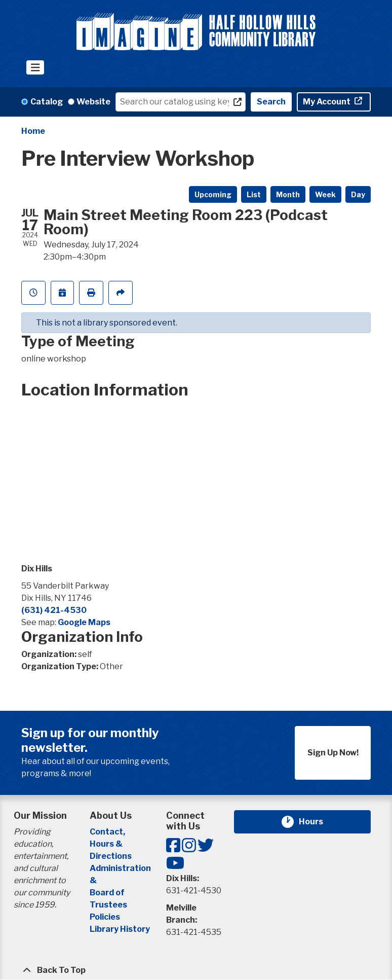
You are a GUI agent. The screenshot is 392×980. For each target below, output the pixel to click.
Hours (317, 822)
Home (33, 131)
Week (325, 194)
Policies (105, 917)
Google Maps (84, 622)
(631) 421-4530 (54, 610)
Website (93, 102)
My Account (327, 102)
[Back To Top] (196, 970)
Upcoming (213, 194)
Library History (120, 929)
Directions (111, 856)
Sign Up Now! (333, 753)
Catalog (47, 102)
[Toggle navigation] (35, 67)
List (254, 194)
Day (358, 194)
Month (288, 194)
